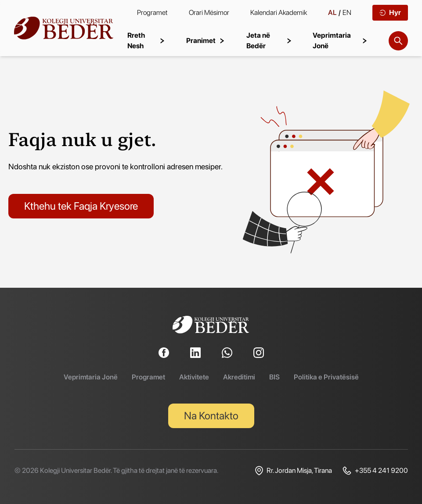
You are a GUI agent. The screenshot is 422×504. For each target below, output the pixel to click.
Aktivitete (194, 377)
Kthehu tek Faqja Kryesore (81, 206)
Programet (152, 13)
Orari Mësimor (209, 13)
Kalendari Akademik (279, 13)
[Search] (398, 41)
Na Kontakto (211, 416)
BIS (274, 377)
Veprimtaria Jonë (91, 377)
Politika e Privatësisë (326, 377)
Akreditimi (239, 377)
